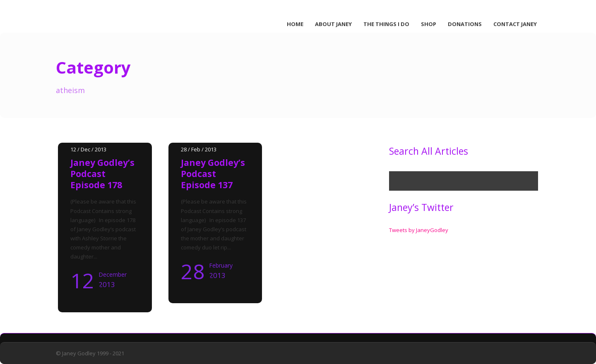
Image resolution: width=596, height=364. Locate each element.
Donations (465, 24)
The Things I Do (386, 24)
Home (295, 24)
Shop (429, 24)
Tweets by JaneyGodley (419, 230)
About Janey (333, 24)
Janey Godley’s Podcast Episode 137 (213, 174)
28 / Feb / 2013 (199, 149)
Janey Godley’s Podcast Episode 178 (102, 174)
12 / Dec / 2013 (88, 149)
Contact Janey (515, 24)
